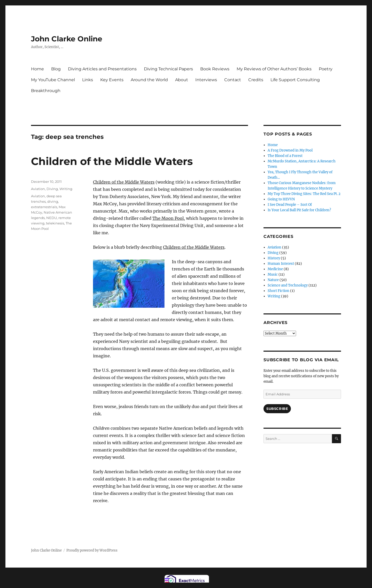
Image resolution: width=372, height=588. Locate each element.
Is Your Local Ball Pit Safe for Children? (299, 210)
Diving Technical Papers (168, 69)
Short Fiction (278, 291)
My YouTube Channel (53, 80)
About (182, 80)
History (274, 258)
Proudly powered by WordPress (92, 550)
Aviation (38, 189)
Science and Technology (288, 285)
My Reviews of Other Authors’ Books (274, 69)
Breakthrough (46, 91)
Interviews (206, 80)
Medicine (275, 269)
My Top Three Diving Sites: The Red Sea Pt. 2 (304, 194)
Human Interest (281, 264)
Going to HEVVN (281, 199)
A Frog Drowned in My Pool (290, 150)
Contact (233, 80)
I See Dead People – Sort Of (290, 205)
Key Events (112, 80)
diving (53, 201)
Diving (52, 189)
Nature (273, 280)
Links (88, 80)
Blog (56, 69)
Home (37, 69)
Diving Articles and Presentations (102, 69)
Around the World (149, 80)
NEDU (52, 218)
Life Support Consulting (295, 80)
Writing (66, 189)
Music (273, 274)
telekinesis (55, 223)
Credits (256, 80)
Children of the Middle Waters (112, 161)
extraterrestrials (44, 207)
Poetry (326, 69)
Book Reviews (215, 69)
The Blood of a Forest (285, 156)
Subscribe (277, 409)
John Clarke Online (67, 39)
